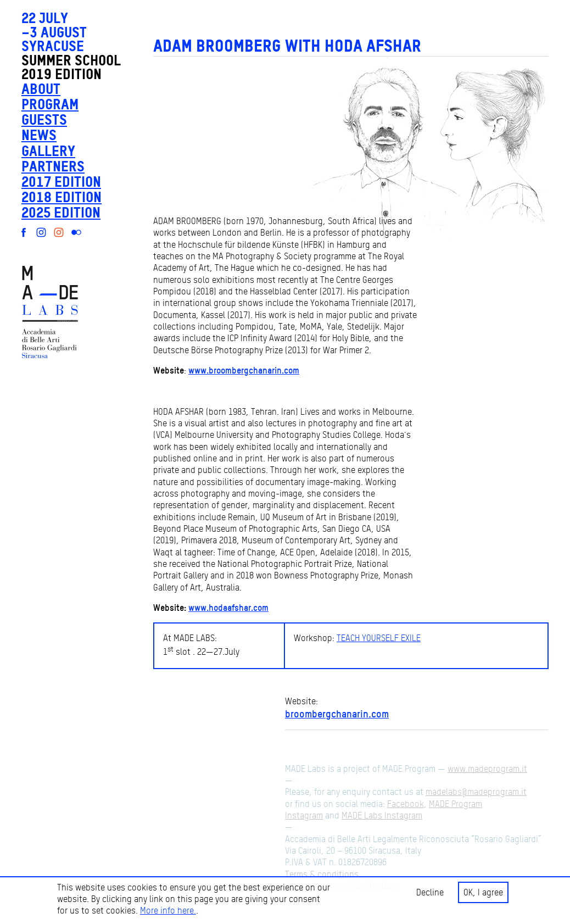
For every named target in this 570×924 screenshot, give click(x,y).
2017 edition (61, 182)
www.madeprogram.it (487, 769)
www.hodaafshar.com (228, 608)
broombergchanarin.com (337, 714)
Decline (430, 892)
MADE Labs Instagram (382, 816)
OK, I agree (483, 892)
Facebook (406, 804)
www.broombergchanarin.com (244, 370)
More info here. (168, 911)
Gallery (48, 151)
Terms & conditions (322, 874)
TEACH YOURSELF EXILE (379, 638)
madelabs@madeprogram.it (476, 792)
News (39, 135)
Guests (44, 119)
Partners (53, 166)
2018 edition (62, 197)
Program (50, 104)
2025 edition (61, 212)
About (41, 89)
